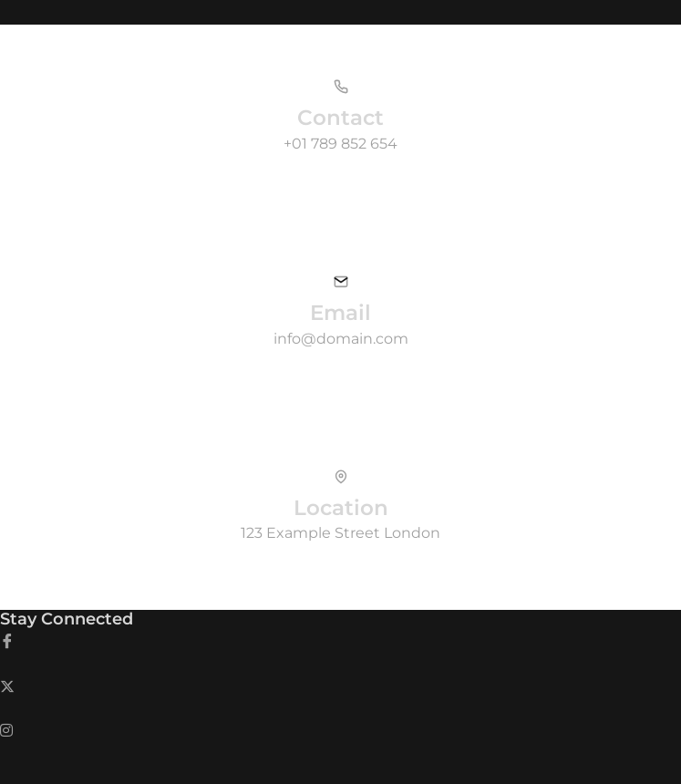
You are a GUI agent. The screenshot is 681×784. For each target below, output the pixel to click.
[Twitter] (340, 686)
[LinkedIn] (340, 729)
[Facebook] (340, 642)
